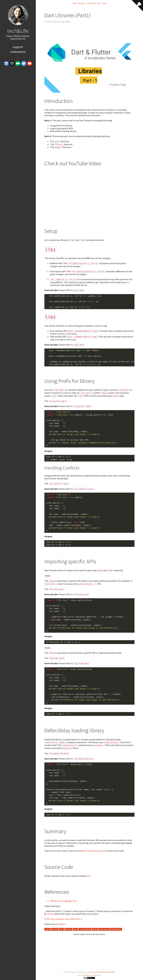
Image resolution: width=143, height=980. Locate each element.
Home (75, 3)
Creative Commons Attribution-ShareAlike (101, 972)
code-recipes (104, 929)
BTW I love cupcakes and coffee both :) (63, 919)
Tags (99, 3)
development (116, 929)
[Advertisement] (18, 94)
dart (75, 929)
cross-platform (85, 929)
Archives (82, 3)
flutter (95, 929)
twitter (51, 914)
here (89, 876)
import (55, 929)
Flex (95, 975)
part (61, 929)
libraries (68, 929)
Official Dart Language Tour (63, 901)
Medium (62, 924)
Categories (91, 3)
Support (18, 47)
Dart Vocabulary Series (93, 851)
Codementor (18, 52)
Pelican (87, 975)
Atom (104, 3)
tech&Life (18, 31)
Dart (68, 22)
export (48, 929)
